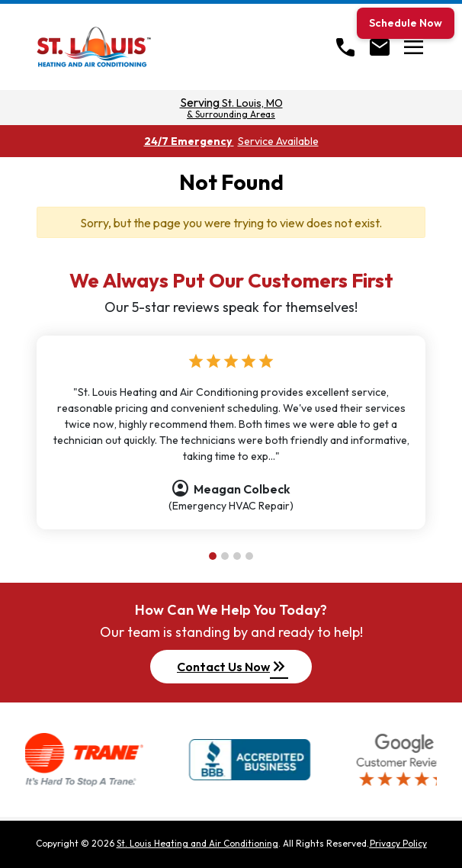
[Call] (345, 47)
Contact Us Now (233, 667)
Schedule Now (406, 23)
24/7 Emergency (231, 141)
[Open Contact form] (380, 47)
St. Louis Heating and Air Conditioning (197, 843)
